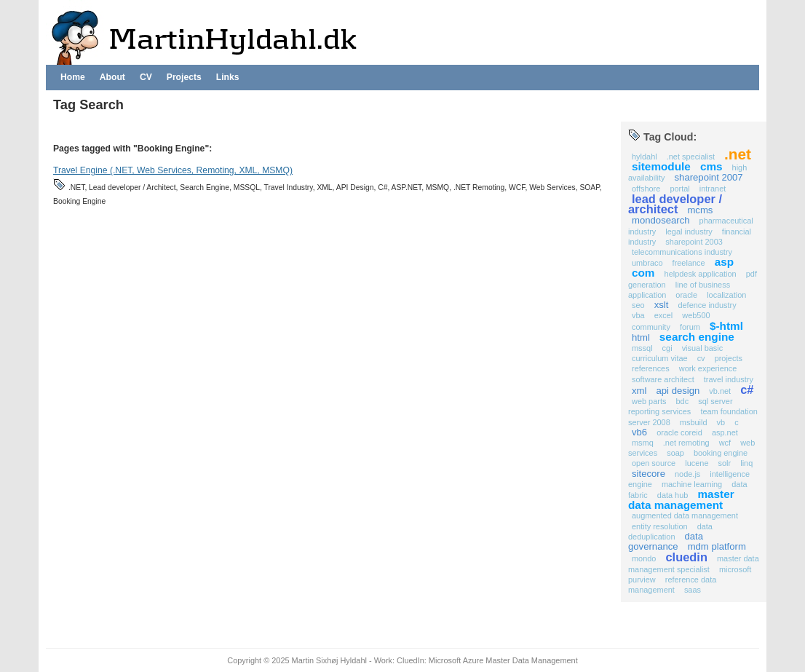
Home (73, 77)
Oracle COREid (679, 432)
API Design (678, 391)
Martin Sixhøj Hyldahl (329, 660)
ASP (724, 262)
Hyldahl (645, 157)
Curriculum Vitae (660, 358)
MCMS (700, 210)
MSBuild (694, 422)
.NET (738, 154)
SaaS (693, 590)
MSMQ (643, 443)
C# (747, 390)
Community (651, 327)
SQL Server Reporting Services (681, 406)
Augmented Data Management (685, 515)
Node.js (687, 474)
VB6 (639, 432)
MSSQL (642, 348)
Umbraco (647, 263)
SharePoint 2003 (694, 242)
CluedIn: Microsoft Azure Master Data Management (487, 660)
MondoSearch (661, 220)
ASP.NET (725, 432)
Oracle (686, 295)
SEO (638, 305)
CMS (711, 166)
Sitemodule (661, 166)
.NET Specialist (691, 157)
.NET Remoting (686, 443)
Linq (746, 463)
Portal (679, 189)
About (112, 77)
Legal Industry (689, 232)
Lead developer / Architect (675, 204)
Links (228, 77)
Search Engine (697, 337)
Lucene (697, 463)
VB (721, 422)
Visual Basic (703, 348)
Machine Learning (692, 484)
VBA (638, 315)
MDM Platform (717, 546)
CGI (667, 348)
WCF (725, 443)
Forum (690, 327)
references (651, 368)
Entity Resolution (660, 526)
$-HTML (726, 326)
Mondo (644, 558)
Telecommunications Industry (682, 252)
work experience (708, 368)
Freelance (689, 263)
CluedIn (687, 557)
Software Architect (663, 379)
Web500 (696, 315)
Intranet (713, 189)
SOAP (675, 453)
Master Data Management (681, 499)
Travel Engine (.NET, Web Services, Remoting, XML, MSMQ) (173, 170)
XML (639, 391)
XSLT (662, 305)
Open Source (654, 463)
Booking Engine (721, 453)
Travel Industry (729, 379)
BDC (682, 401)
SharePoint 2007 (709, 177)
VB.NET (720, 391)
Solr (725, 463)
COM (643, 273)
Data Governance (666, 541)
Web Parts (649, 401)
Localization (726, 295)
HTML (641, 337)
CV (146, 77)
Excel (664, 315)
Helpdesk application (701, 274)
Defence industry (707, 305)
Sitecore (649, 474)
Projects (184, 77)
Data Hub (673, 495)
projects (729, 358)
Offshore (646, 189)
